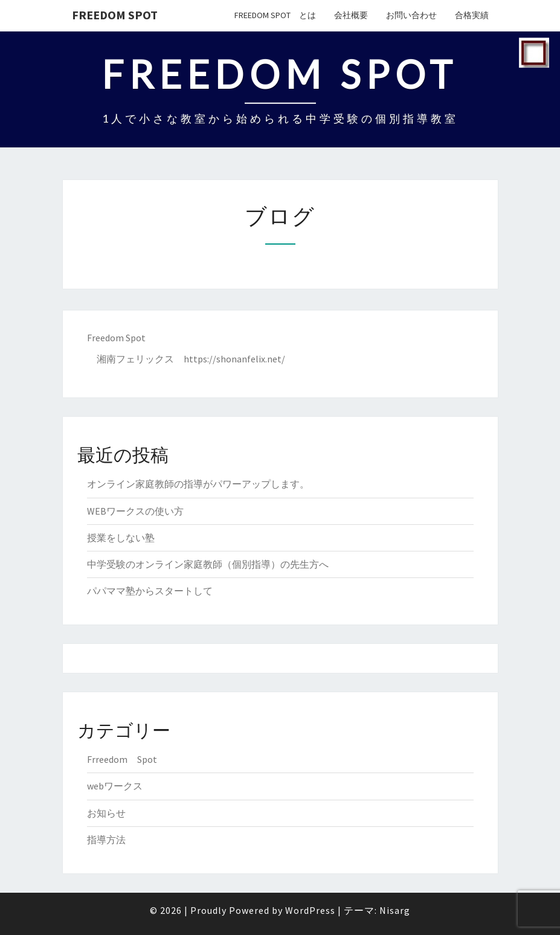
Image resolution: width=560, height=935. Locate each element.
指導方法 (106, 840)
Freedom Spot (115, 15)
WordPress (310, 910)
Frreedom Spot (122, 759)
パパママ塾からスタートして (150, 591)
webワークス (115, 786)
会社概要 (351, 15)
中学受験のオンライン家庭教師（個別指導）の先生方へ (208, 564)
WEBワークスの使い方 (135, 511)
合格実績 (472, 15)
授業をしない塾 (121, 538)
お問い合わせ (411, 15)
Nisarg (395, 910)
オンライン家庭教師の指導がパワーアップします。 (198, 484)
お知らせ (106, 813)
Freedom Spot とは (275, 15)
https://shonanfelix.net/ (234, 359)
